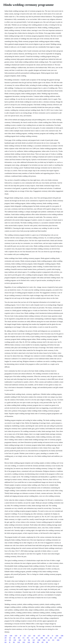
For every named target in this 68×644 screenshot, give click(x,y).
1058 (60, 638)
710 (25, 636)
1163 (24, 642)
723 (25, 640)
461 (14, 638)
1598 (39, 640)
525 (10, 638)
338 (5, 638)
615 (53, 640)
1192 (15, 640)
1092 (44, 640)
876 (28, 638)
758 (46, 638)
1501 (6, 636)
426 (34, 636)
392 (14, 642)
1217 (29, 636)
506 (47, 642)
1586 (62, 636)
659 (5, 642)
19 (52, 636)
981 (29, 640)
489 (44, 636)
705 (48, 636)
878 (38, 642)
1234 (29, 642)
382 (37, 638)
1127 (34, 640)
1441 (20, 640)
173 (32, 638)
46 (10, 642)
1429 (57, 636)
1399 (11, 636)
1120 (19, 642)
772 (23, 638)
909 (33, 642)
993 (19, 638)
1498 (42, 638)
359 (42, 642)
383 (51, 638)
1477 (39, 636)
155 (49, 640)
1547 (16, 636)
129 (55, 638)
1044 (58, 640)
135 (5, 640)
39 (20, 636)
